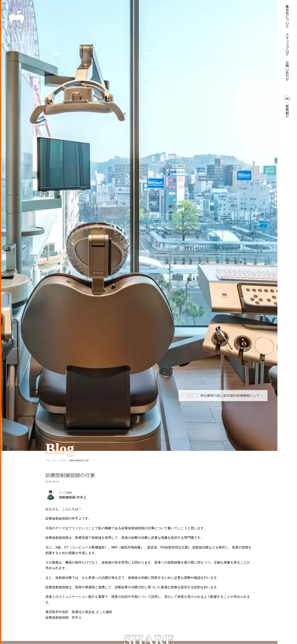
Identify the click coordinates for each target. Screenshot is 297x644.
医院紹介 (287, 107)
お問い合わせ (287, 71)
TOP (47, 460)
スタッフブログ (287, 45)
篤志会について (287, 17)
